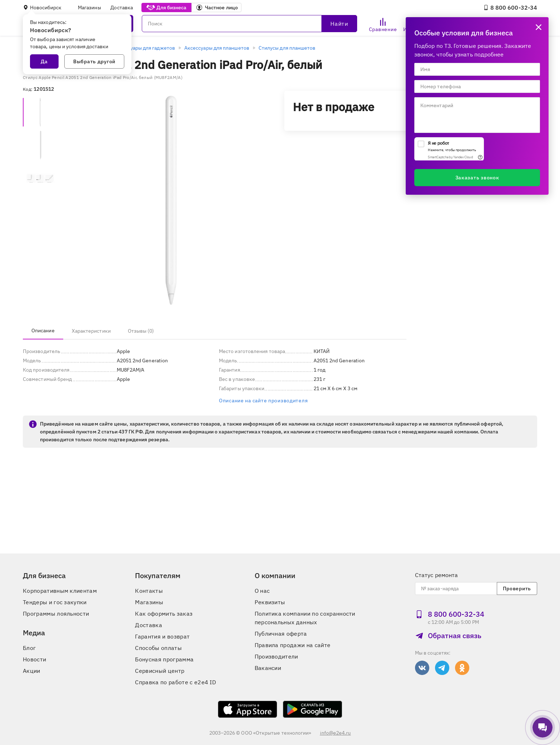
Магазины (89, 8)
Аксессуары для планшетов (217, 48)
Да (44, 61)
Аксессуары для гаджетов (144, 48)
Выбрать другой (94, 61)
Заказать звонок (477, 178)
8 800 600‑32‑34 (510, 8)
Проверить (517, 588)
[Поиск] (249, 24)
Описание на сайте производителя (263, 401)
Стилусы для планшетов (287, 48)
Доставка (122, 8)
